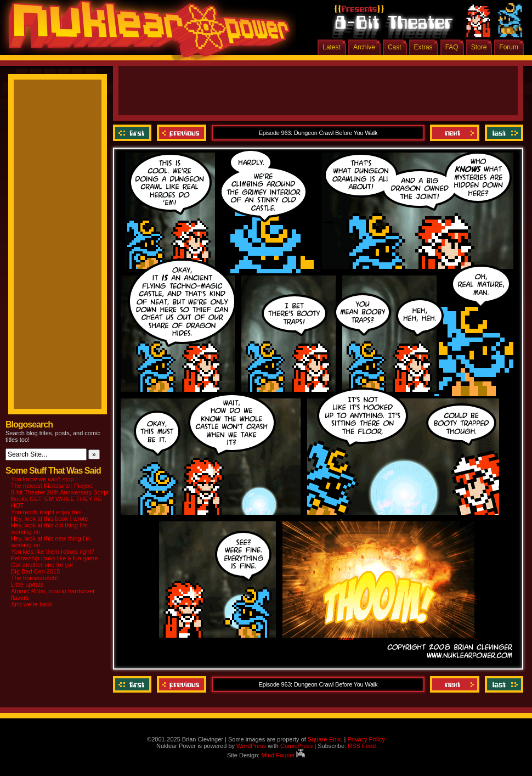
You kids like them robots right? (53, 552)
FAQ (452, 47)
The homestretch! (35, 578)
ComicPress (296, 746)
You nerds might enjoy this (46, 512)
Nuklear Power (145, 33)
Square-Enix (324, 739)
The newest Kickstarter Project (52, 486)
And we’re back (32, 604)
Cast (395, 47)
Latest (332, 47)
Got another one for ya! (42, 565)
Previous (182, 133)
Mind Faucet (283, 755)
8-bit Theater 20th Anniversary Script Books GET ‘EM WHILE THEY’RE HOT (60, 499)
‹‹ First (134, 133)
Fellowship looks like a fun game (54, 558)
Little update (27, 584)
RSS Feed (362, 746)
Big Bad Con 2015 (35, 571)
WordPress (251, 746)
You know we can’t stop (43, 479)
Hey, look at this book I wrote (49, 519)
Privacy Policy (366, 739)
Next (455, 133)
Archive (364, 47)
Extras (423, 47)
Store (479, 47)
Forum (509, 47)
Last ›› (503, 133)
